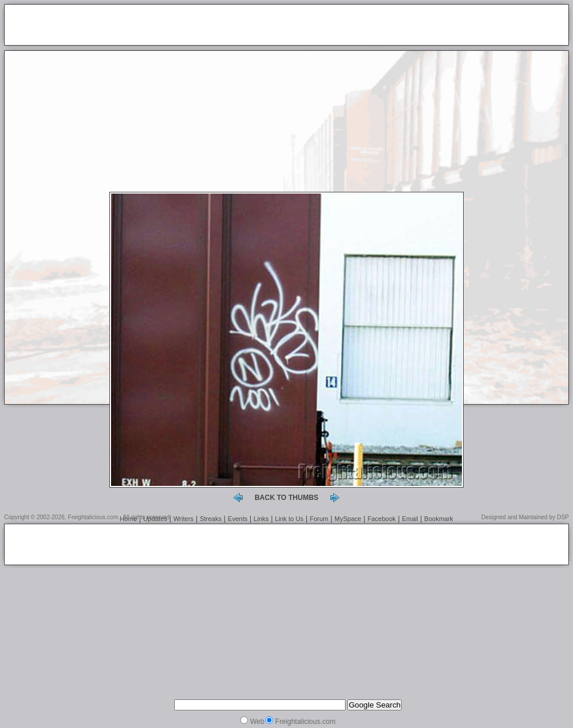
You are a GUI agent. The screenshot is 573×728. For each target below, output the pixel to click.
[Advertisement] (146, 26)
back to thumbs (286, 498)
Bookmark (439, 519)
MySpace (348, 519)
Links (261, 519)
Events (238, 519)
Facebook (382, 519)
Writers (183, 519)
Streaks (211, 519)
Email (410, 519)
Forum (319, 519)
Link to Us (289, 519)
